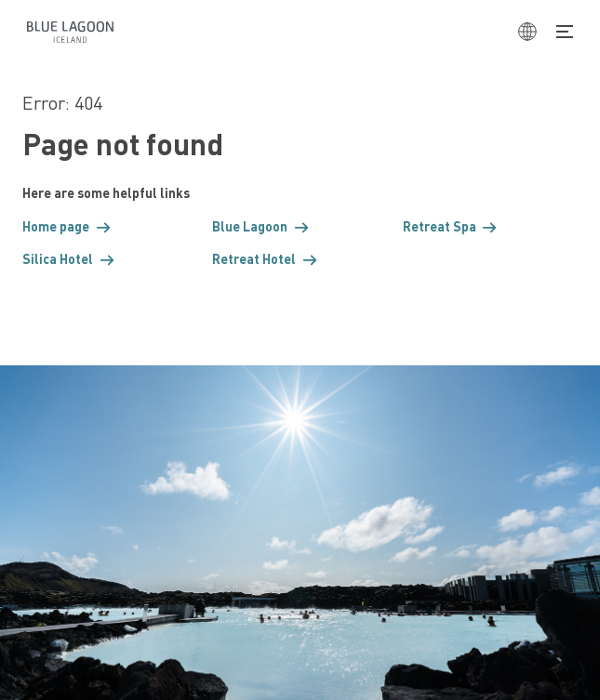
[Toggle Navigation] (565, 32)
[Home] (70, 32)
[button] (110, 226)
